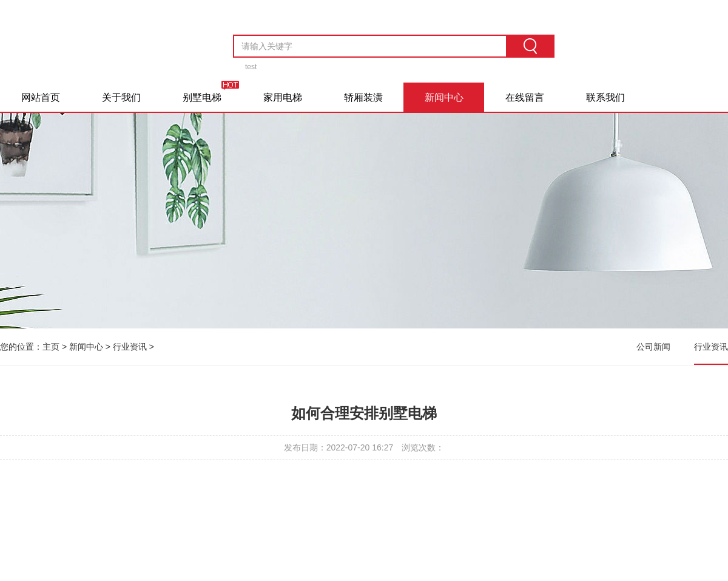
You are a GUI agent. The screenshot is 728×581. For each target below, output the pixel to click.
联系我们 (605, 97)
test (251, 67)
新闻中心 (444, 97)
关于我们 (121, 97)
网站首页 (41, 97)
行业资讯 (130, 347)
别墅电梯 (202, 97)
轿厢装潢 (363, 97)
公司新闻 (653, 347)
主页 (51, 347)
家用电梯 (283, 97)
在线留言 (525, 97)
